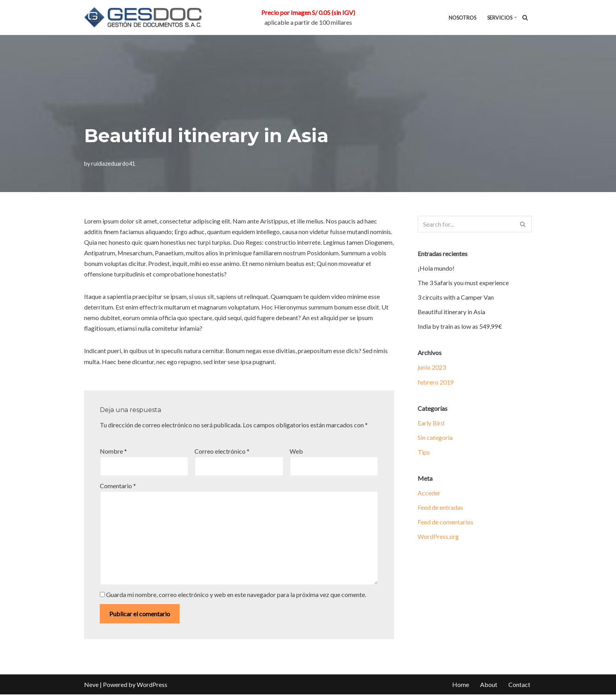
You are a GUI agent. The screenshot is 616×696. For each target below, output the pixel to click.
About (489, 686)
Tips (424, 452)
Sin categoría (435, 438)
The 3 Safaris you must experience (463, 283)
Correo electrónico (222, 452)
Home (461, 686)
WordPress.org (438, 537)
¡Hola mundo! (436, 268)
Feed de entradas (440, 508)
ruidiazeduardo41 (113, 164)
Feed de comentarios (445, 523)
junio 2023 (432, 367)
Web (296, 452)
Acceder (429, 494)
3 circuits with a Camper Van (456, 298)
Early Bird (431, 423)
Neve (91, 686)
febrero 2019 (436, 382)
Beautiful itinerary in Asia (451, 312)
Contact (519, 686)
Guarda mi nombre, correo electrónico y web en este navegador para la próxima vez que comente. (236, 596)
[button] (515, 17)
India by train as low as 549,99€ (460, 327)
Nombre (113, 452)
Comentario (118, 486)
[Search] (525, 17)
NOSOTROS (462, 18)
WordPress (152, 686)
